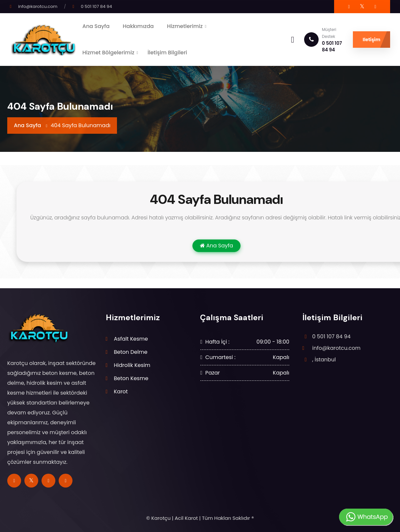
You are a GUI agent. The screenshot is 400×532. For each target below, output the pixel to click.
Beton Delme (131, 352)
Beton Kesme (131, 378)
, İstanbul (324, 360)
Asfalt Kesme (131, 339)
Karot (121, 392)
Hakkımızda (138, 26)
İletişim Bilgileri (167, 53)
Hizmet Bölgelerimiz (108, 53)
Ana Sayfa (96, 26)
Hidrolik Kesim (132, 365)
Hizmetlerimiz (185, 26)
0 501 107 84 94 (96, 6)
